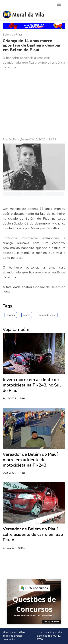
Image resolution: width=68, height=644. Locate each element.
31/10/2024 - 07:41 (14, 548)
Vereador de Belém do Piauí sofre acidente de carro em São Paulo (33, 534)
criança (11, 315)
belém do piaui (47, 315)
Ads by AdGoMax (51, 622)
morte (27, 315)
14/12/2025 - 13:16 (14, 399)
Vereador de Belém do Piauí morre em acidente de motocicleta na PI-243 (30, 460)
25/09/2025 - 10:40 (14, 473)
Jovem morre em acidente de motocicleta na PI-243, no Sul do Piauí (32, 385)
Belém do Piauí (12, 35)
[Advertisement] (34, 104)
